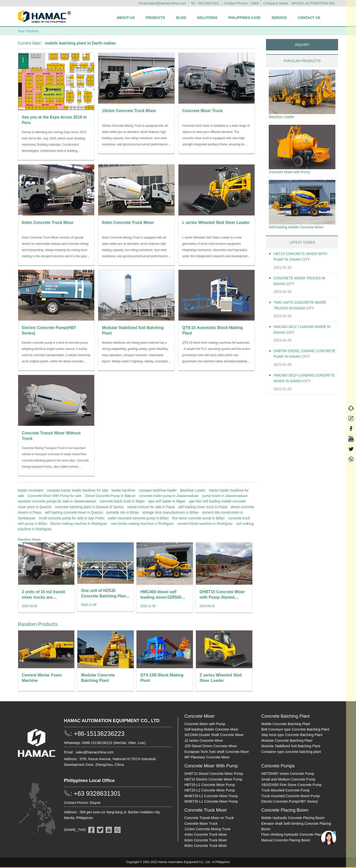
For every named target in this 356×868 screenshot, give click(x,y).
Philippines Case (245, 18)
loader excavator (31, 490)
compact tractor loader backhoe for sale (78, 490)
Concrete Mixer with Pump (292, 173)
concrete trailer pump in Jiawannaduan (169, 496)
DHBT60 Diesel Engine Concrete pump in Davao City (301, 356)
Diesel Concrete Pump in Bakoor (110, 496)
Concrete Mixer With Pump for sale (55, 496)
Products (156, 18)
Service (279, 18)
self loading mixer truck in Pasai (203, 507)
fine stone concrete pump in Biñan (198, 518)
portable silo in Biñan (123, 512)
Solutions (207, 18)
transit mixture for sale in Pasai (151, 507)
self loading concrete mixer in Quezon (74, 512)
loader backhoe (124, 490)
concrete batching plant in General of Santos (89, 507)
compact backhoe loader (158, 490)
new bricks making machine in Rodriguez (142, 524)
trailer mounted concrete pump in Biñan (138, 518)
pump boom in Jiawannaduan (225, 496)
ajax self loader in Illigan (167, 501)
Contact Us (309, 18)
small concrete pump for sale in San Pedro (72, 518)
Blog (181, 18)
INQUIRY (302, 45)
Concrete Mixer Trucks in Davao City (303, 283)
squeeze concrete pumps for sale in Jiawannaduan (57, 501)
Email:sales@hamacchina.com (162, 3)
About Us (126, 18)
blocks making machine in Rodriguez (79, 524)
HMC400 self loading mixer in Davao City (303, 332)
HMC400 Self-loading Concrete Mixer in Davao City (301, 381)
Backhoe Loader (193, 490)
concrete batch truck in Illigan (122, 501)
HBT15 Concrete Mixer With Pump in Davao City (304, 259)
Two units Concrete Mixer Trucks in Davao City (303, 308)
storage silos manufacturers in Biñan (170, 512)
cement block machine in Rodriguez (205, 524)
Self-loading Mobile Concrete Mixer (300, 229)
